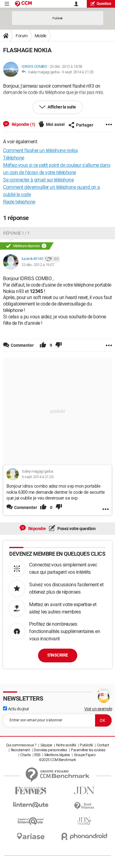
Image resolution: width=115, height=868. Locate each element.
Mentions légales (57, 755)
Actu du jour (16, 709)
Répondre (37, 529)
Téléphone (14, 158)
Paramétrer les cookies (88, 750)
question (101, 4)
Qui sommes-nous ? (21, 745)
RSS (37, 755)
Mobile (40, 36)
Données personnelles (50, 750)
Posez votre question (76, 529)
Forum (22, 36)
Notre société (66, 745)
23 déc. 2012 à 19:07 (38, 265)
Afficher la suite (61, 107)
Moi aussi (55, 124)
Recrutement (20, 750)
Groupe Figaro (85, 755)
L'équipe (46, 745)
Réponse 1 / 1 (16, 233)
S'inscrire (58, 655)
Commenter (26, 507)
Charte (25, 755)
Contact (103, 745)
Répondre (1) (23, 124)
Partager (81, 125)
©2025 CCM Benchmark (57, 760)
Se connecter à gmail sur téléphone (38, 180)
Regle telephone (19, 202)
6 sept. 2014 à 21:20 (78, 72)
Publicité (86, 745)
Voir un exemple (98, 709)
